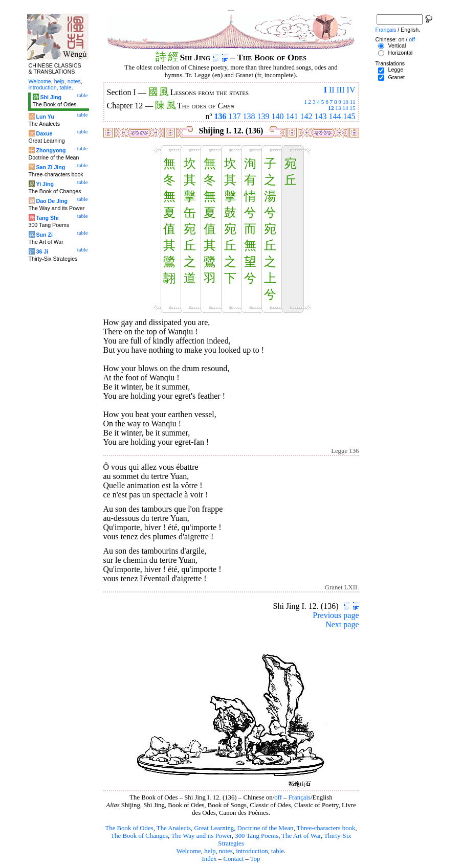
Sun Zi (44, 235)
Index (209, 859)
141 (292, 116)
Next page (342, 624)
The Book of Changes (139, 836)
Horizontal (400, 53)
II (332, 90)
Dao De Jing (52, 201)
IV (351, 90)
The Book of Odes (129, 828)
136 (221, 116)
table (278, 851)
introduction (252, 851)
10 (346, 102)
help (210, 851)
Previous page (336, 615)
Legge (395, 70)
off (278, 797)
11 (353, 102)
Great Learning (214, 828)
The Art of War (301, 836)
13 (338, 108)
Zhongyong (51, 150)
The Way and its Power (202, 836)
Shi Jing (50, 97)
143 (321, 116)
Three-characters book (326, 828)
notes (226, 851)
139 (263, 116)
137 (235, 116)
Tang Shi (47, 218)
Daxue (44, 133)
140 (278, 116)
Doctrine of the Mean (266, 828)
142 (306, 116)
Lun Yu (45, 117)
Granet (396, 77)
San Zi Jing (50, 167)
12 (331, 108)
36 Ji (42, 252)
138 (249, 116)
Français (300, 797)
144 (335, 116)
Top (255, 859)
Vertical (397, 45)
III (341, 90)
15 (352, 108)
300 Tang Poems (257, 836)
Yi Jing (45, 184)
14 (345, 108)
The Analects (174, 828)
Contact (233, 859)
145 (349, 116)
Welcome (189, 851)
